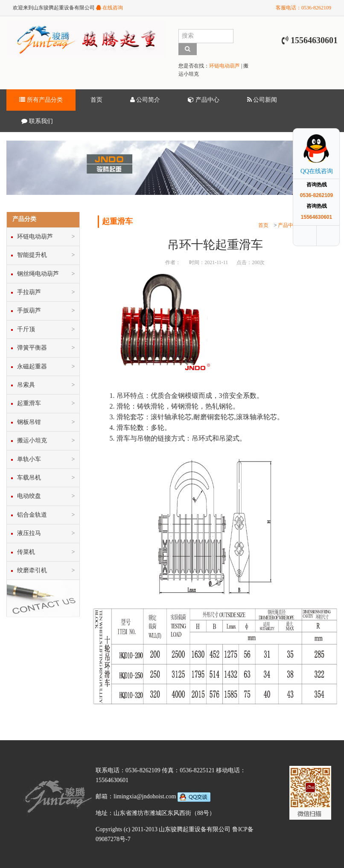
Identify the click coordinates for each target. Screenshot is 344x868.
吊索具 (26, 385)
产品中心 (204, 100)
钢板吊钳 (29, 422)
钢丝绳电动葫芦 (38, 274)
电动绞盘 (29, 496)
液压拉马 (29, 533)
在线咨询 (109, 8)
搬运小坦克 (32, 440)
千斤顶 (26, 329)
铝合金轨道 (32, 515)
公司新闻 (262, 100)
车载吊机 (29, 478)
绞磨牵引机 (32, 570)
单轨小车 (29, 459)
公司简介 (145, 100)
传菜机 (26, 552)
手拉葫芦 (29, 292)
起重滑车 (29, 403)
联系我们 (37, 121)
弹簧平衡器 (32, 348)
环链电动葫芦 (224, 66)
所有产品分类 (41, 100)
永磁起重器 (32, 366)
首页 (96, 100)
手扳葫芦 (29, 310)
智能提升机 (32, 255)
